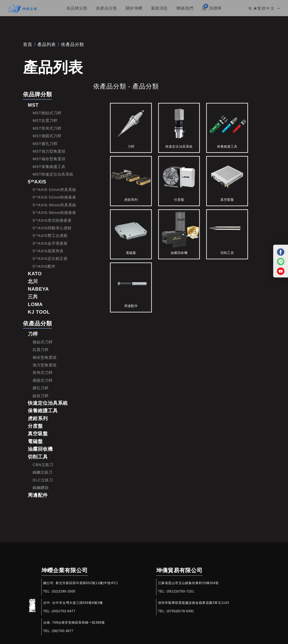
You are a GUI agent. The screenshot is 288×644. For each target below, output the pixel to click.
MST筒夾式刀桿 (47, 128)
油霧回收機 (40, 449)
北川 (33, 281)
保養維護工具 (43, 411)
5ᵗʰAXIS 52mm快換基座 (54, 197)
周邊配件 (38, 495)
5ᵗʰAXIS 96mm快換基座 (54, 213)
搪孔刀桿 (41, 388)
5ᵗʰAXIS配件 (44, 266)
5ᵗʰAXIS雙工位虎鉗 (50, 236)
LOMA (35, 304)
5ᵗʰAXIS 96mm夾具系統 (54, 205)
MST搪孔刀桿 (45, 144)
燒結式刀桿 (43, 342)
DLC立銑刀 (43, 480)
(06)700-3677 (63, 631)
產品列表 (47, 44)
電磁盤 (35, 441)
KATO (35, 274)
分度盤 (35, 426)
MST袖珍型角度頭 (49, 159)
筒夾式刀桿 (43, 373)
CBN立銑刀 (43, 465)
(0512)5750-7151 (180, 591)
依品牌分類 (37, 94)
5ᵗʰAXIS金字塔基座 (50, 243)
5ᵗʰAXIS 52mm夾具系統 (54, 190)
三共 (33, 297)
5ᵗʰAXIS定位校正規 (50, 259)
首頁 (28, 44)
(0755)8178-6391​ (180, 611)
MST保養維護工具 (49, 167)
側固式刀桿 (43, 380)
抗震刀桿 (41, 350)
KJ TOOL (39, 312)
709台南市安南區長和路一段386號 (78, 623)
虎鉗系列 (38, 418)
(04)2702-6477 (64, 611)
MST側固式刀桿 (47, 136)
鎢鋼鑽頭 (41, 488)
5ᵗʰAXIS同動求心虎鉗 (52, 228)
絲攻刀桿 (41, 396)
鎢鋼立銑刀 (43, 472)
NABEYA (38, 289)
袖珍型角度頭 (45, 357)
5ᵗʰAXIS (37, 182)
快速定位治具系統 (48, 403)
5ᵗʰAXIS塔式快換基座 (52, 220)
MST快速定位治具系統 (53, 174)
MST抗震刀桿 (45, 121)
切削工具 (38, 457)
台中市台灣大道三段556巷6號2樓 (78, 603)
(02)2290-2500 (64, 591)
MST (33, 105)
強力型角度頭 (45, 365)
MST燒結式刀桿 (47, 113)
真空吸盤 (38, 434)
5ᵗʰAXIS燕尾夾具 (48, 251)
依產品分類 (72, 44)
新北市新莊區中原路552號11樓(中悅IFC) (87, 583)
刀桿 (33, 334)
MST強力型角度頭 (49, 151)
